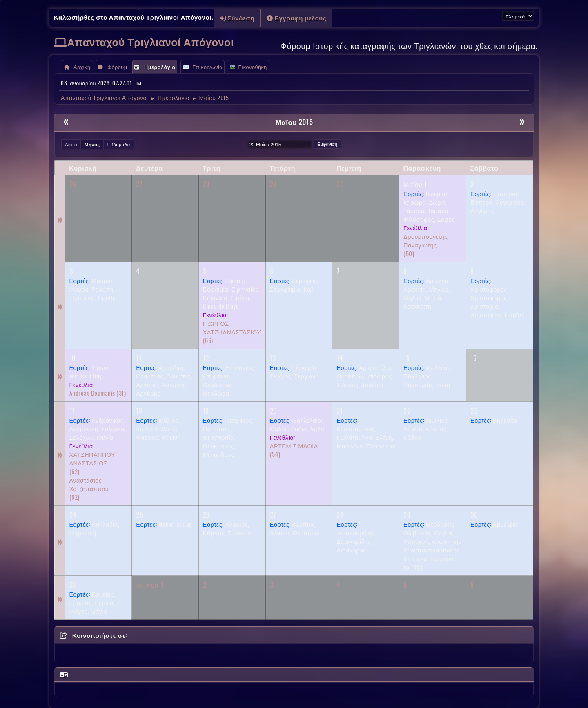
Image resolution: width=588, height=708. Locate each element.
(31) (98, 393)
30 (340, 184)
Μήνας (92, 144)
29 (273, 184)
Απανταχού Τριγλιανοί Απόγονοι (151, 41)
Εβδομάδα (119, 144)
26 (73, 184)
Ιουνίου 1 (149, 585)
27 (139, 184)
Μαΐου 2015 (294, 122)
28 (206, 184)
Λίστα (71, 144)
